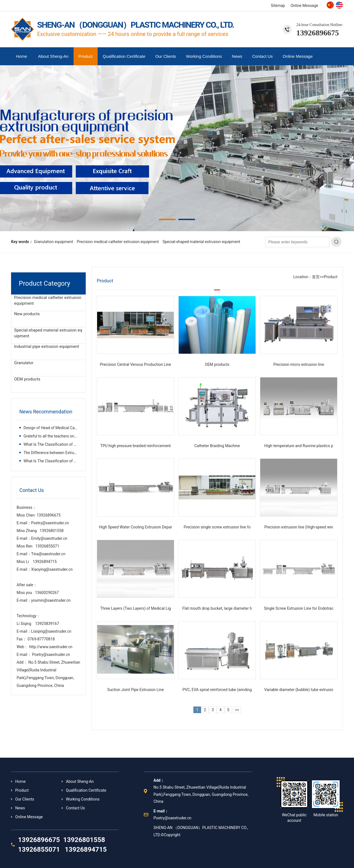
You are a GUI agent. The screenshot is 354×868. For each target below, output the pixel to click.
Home (22, 56)
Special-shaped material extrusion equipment (201, 242)
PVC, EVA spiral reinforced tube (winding (217, 690)
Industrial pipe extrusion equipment (47, 346)
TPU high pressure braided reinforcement (136, 446)
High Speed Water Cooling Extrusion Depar (136, 527)
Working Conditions (204, 56)
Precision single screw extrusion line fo (217, 527)
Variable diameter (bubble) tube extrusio (299, 690)
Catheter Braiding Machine (217, 446)
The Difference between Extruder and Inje (59, 453)
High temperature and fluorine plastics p (299, 446)
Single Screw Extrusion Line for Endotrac (299, 608)
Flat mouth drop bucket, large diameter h (217, 608)
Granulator (24, 363)
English (339, 5)
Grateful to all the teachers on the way (56, 436)
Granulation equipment (53, 242)
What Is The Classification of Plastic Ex (57, 444)
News (237, 56)
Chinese (330, 5)
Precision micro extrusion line (299, 364)
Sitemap (278, 6)
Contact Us (262, 56)
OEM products (27, 379)
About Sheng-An (53, 56)
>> (237, 710)
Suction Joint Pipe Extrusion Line (136, 690)
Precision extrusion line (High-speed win (299, 527)
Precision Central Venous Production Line (135, 364)
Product (86, 56)
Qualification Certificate (124, 56)
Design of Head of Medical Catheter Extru (59, 428)
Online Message (304, 6)
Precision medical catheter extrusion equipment (118, 242)
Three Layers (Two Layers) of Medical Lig (135, 608)
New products (27, 314)
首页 (316, 277)
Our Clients (166, 56)
